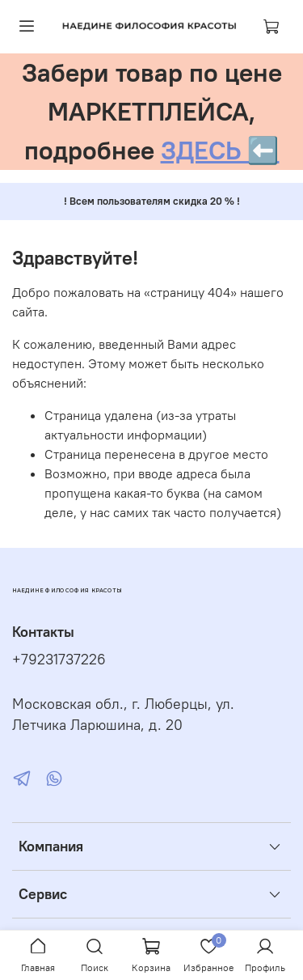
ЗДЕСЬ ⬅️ (220, 150)
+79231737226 (59, 660)
